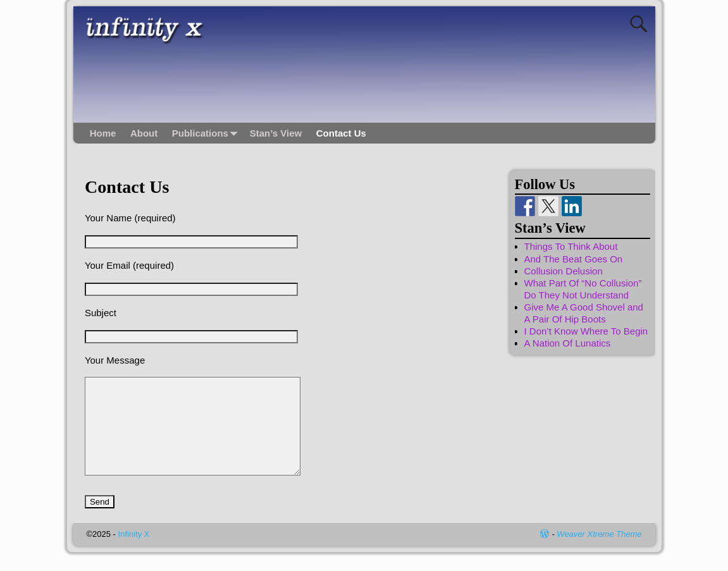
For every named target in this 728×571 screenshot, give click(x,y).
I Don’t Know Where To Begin (586, 331)
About (144, 133)
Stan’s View (276, 133)
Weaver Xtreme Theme (599, 553)
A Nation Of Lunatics (568, 343)
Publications (207, 133)
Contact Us (341, 133)
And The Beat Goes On (574, 259)
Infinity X (134, 553)
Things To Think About (571, 246)
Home (103, 133)
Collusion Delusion (564, 271)
